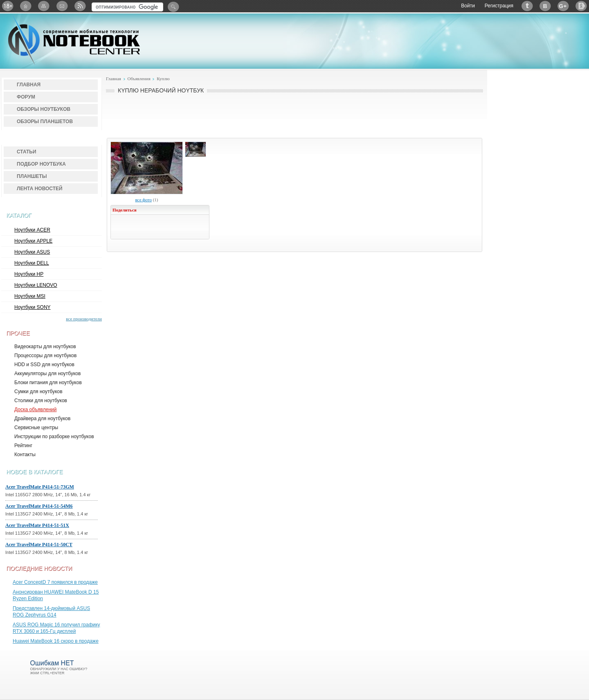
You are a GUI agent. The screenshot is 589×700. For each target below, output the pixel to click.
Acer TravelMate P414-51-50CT (39, 545)
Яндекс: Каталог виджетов (581, 6)
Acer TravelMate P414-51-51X (37, 525)
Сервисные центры (36, 428)
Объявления (139, 79)
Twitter (527, 6)
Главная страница (26, 6)
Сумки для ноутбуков (38, 392)
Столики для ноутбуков (41, 401)
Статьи (27, 152)
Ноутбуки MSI (30, 296)
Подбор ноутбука (41, 164)
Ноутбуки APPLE (33, 241)
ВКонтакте (545, 6)
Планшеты (32, 176)
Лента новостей (40, 189)
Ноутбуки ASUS (32, 252)
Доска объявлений (35, 410)
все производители (84, 319)
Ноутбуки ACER (32, 230)
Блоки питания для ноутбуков (48, 383)
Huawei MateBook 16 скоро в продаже (56, 641)
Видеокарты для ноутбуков (45, 347)
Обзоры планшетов (45, 122)
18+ (8, 6)
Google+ (563, 6)
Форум (26, 97)
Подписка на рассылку (62, 6)
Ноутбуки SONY (33, 307)
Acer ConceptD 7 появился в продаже (55, 582)
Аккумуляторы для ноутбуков (47, 374)
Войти (468, 6)
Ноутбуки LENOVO (36, 285)
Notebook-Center (74, 40)
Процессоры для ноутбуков (45, 356)
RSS (80, 6)
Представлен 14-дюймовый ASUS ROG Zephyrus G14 (51, 612)
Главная (29, 85)
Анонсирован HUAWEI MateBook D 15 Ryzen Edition (56, 595)
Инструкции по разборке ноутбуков (54, 437)
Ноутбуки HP (29, 274)
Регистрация (499, 6)
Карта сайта (44, 6)
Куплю (163, 79)
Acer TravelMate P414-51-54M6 (39, 506)
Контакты (25, 455)
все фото (143, 200)
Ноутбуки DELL (32, 263)
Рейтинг (23, 446)
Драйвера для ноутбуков (42, 419)
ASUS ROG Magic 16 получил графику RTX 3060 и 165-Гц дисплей (56, 628)
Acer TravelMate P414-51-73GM (40, 487)
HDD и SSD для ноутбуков (44, 365)
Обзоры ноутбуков (44, 109)
